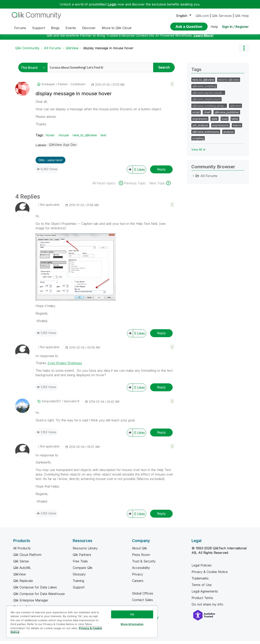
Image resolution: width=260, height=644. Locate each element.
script (196, 115)
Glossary (79, 577)
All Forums (53, 51)
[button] (172, 87)
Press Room (141, 558)
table (235, 122)
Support (79, 590)
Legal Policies (202, 568)
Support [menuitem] (38, 28)
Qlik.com (202, 16)
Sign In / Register (235, 27)
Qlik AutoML (22, 571)
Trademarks (200, 581)
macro (237, 128)
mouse (64, 138)
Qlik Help (242, 16)
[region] (82, 622)
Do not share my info (208, 607)
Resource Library (85, 551)
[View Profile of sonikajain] (48, 87)
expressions (220, 128)
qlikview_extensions (206, 135)
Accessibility (141, 571)
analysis (229, 135)
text (103, 138)
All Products (22, 551)
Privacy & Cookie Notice (210, 575)
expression (200, 122)
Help (214, 27)
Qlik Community (27, 51)
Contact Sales (142, 603)
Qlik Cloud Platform (27, 558)
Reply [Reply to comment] (161, 336)
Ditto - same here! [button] (50, 163)
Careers (138, 584)
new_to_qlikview (85, 138)
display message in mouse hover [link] (108, 51)
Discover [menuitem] (89, 28)
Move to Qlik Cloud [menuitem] (116, 28)
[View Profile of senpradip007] (51, 404)
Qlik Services (222, 16)
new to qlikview (229, 83)
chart (207, 115)
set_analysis (200, 128)
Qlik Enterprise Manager (31, 603)
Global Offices (143, 596)
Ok (132, 614)
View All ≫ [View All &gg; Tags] (199, 153)
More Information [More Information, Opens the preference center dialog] (132, 624)
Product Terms (202, 601)
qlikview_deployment (206, 102)
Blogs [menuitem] (55, 28)
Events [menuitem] (71, 28)
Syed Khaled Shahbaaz (65, 366)
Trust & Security (144, 564)
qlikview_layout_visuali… (208, 96)
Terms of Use (202, 588)
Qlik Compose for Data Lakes (35, 590)
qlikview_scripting (204, 89)
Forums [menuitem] (20, 28)
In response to (47, 359)
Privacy (138, 577)
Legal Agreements (205, 594)
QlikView (72, 51)
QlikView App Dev (63, 148)
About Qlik (140, 551)
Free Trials (80, 564)
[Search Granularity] (34, 71)
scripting (198, 141)
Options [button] (244, 51)
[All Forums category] (193, 179)
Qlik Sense (21, 564)
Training (78, 584)
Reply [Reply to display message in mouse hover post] (161, 172)
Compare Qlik (83, 571)
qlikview (235, 109)
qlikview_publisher (227, 115)
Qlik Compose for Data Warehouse (39, 597)
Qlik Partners (82, 558)
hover (50, 138)
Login (112, 4)
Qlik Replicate (23, 584)
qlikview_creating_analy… (209, 109)
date (214, 122)
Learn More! (204, 38)
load (225, 122)
